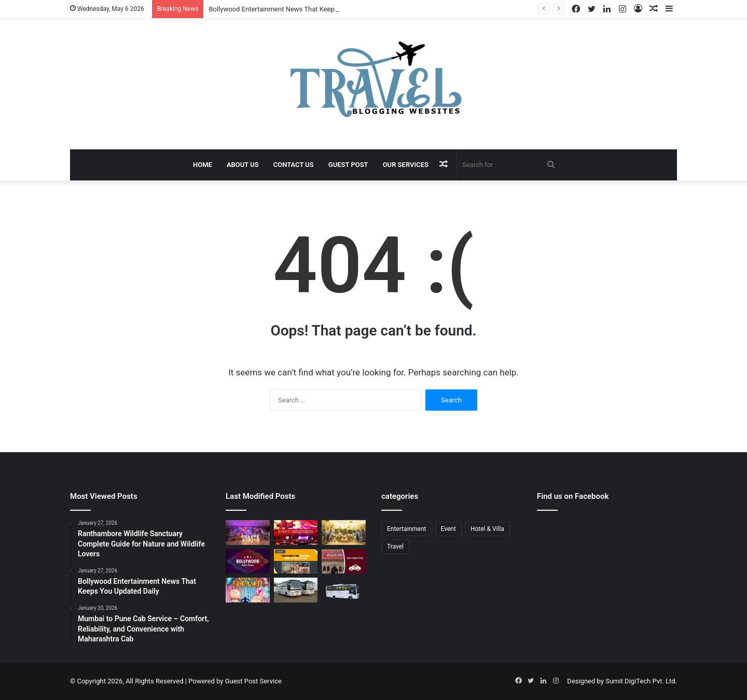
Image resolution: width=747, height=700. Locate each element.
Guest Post (348, 165)
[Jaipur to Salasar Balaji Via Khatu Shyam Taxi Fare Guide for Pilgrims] (344, 562)
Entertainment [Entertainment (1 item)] (407, 529)
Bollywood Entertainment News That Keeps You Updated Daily (301, 9)
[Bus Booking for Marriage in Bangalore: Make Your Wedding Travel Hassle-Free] (344, 592)
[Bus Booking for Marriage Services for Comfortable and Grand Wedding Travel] (296, 590)
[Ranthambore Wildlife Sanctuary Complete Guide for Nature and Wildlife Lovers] (296, 562)
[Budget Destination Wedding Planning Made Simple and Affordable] (344, 533)
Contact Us (294, 165)
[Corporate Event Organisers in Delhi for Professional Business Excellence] (296, 533)
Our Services (406, 165)
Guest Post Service (253, 681)
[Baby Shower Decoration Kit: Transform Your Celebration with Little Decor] (248, 590)
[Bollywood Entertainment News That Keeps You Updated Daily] (248, 562)
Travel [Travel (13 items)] (395, 547)
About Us (243, 165)
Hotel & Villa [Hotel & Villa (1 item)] (487, 529)
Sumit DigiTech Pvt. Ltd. (641, 681)
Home (203, 165)
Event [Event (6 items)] (448, 529)
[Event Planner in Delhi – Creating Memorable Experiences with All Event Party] (248, 533)
